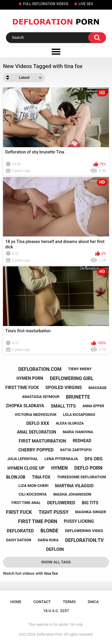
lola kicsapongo (79, 415)
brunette (78, 397)
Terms (69, 602)
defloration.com (40, 369)
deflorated (20, 531)
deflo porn (88, 468)
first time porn (37, 521)
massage (98, 388)
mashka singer (91, 512)
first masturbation (42, 441)
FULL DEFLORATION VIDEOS (46, 4)
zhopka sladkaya (25, 406)
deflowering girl (72, 378)
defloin (55, 549)
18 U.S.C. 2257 (56, 611)
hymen (59, 468)
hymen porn (30, 378)
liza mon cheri (34, 486)
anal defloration (37, 432)
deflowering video (84, 531)
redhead (82, 441)
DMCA (93, 602)
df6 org (94, 459)
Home (16, 602)
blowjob (16, 477)
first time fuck (22, 388)
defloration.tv (84, 540)
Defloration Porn (50, 634)
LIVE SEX (86, 4)
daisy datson (19, 540)
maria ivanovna (78, 432)
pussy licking (79, 521)
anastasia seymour (41, 397)
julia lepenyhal (22, 459)
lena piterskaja (61, 459)
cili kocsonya (33, 494)
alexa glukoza (70, 423)
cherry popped (36, 450)
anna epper (93, 406)
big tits (90, 503)
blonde (50, 531)
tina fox (41, 477)
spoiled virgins (64, 388)
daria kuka (48, 540)
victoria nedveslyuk (36, 415)
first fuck (19, 512)
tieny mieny (80, 369)
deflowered (61, 503)
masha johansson (72, 494)
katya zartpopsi (76, 450)
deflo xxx (38, 423)
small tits (63, 406)
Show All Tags (56, 562)
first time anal (26, 503)
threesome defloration (82, 477)
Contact (42, 602)
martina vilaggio (74, 486)
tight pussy (54, 512)
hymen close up (26, 468)
